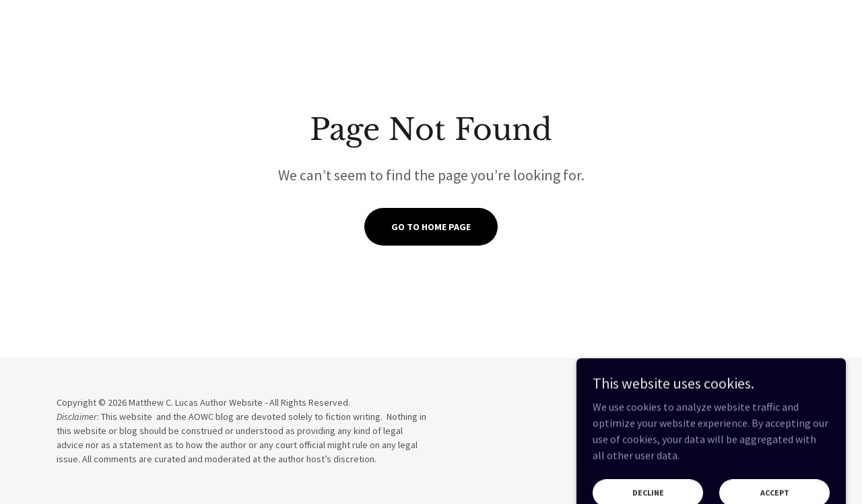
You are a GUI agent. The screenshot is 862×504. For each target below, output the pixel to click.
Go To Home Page (431, 227)
